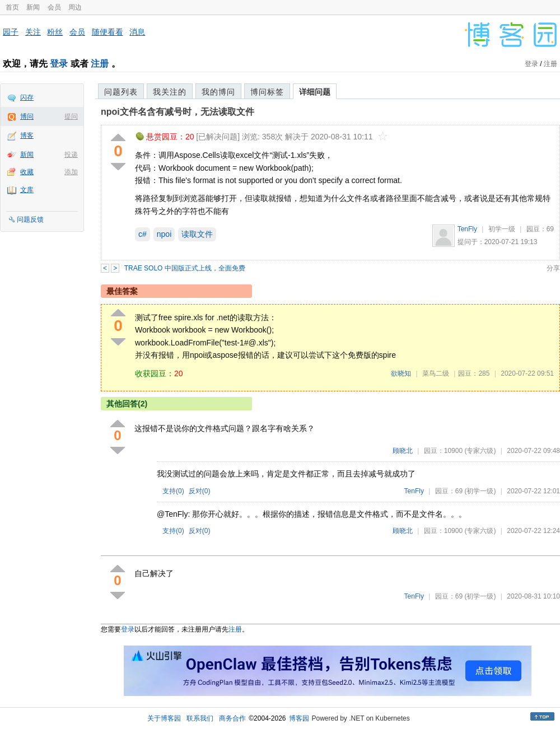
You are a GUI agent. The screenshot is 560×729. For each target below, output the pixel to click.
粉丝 (55, 32)
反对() (200, 491)
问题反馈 (30, 219)
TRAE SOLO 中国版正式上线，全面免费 (185, 268)
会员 (54, 7)
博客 (27, 135)
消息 (137, 32)
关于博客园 (164, 718)
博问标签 (267, 92)
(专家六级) (480, 451)
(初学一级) (480, 491)
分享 (553, 268)
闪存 (27, 97)
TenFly (467, 229)
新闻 (33, 7)
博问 (27, 116)
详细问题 (315, 92)
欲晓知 (401, 373)
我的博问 (218, 92)
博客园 (299, 718)
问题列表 (121, 92)
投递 (71, 155)
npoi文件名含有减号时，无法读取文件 (178, 112)
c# (143, 234)
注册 (100, 64)
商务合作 (232, 718)
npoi (164, 234)
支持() (173, 491)
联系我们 (200, 718)
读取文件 (197, 234)
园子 (11, 32)
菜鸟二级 (436, 373)
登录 (59, 64)
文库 (27, 190)
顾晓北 (403, 451)
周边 (75, 7)
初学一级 (502, 229)
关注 (33, 32)
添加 (71, 172)
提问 (71, 116)
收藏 (27, 172)
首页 (12, 7)
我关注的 (170, 92)
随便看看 (108, 32)
